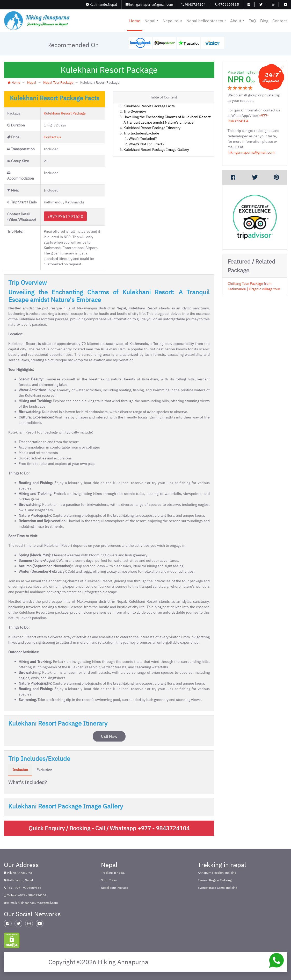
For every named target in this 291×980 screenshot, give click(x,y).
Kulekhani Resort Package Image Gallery (156, 150)
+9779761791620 (65, 216)
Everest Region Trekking (215, 880)
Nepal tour (172, 21)
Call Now (109, 736)
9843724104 (194, 5)
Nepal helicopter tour (206, 21)
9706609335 (227, 5)
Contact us (52, 137)
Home (135, 21)
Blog (264, 21)
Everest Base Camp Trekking (217, 888)
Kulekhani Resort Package (65, 113)
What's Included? (143, 139)
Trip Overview (135, 111)
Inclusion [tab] (20, 770)
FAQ (252, 21)
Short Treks (109, 880)
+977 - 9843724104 (163, 828)
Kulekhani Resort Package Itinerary (152, 128)
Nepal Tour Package (58, 83)
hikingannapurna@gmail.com (149, 5)
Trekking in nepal (113, 873)
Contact (280, 21)
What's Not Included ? (147, 144)
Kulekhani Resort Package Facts (149, 106)
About (237, 21)
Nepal (151, 21)
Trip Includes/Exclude (141, 133)
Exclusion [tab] (44, 770)
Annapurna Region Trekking (217, 873)
